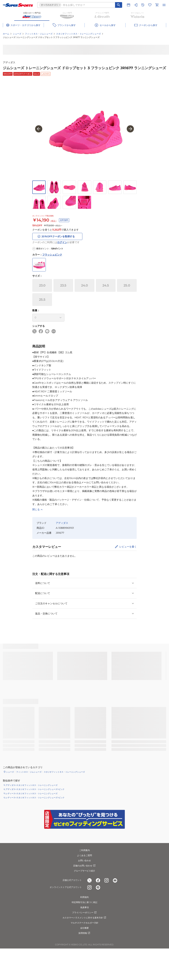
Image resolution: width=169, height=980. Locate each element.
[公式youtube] (115, 880)
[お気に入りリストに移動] (150, 5)
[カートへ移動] (157, 5)
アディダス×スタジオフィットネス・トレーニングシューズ (32, 785)
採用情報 (84, 933)
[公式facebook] (98, 880)
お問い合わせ (84, 860)
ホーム (6, 34)
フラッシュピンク (52, 255)
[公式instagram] (107, 880)
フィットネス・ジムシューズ (39, 34)
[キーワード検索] (119, 5)
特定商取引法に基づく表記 (84, 902)
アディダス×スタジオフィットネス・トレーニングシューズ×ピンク (35, 789)
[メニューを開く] (164, 5)
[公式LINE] (98, 887)
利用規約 (84, 897)
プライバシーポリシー (84, 913)
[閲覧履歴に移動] (143, 5)
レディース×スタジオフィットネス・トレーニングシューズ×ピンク (35, 798)
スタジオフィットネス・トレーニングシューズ (78, 34)
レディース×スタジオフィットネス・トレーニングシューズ (32, 793)
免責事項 (84, 907)
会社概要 (84, 928)
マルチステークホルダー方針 (84, 923)
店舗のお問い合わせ (84, 866)
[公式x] (89, 880)
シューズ (17, 34)
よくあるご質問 (84, 855)
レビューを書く (128, 547)
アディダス (9, 62)
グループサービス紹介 (84, 871)
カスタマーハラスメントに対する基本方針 (84, 918)
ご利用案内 (84, 850)
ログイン (62, 242)
